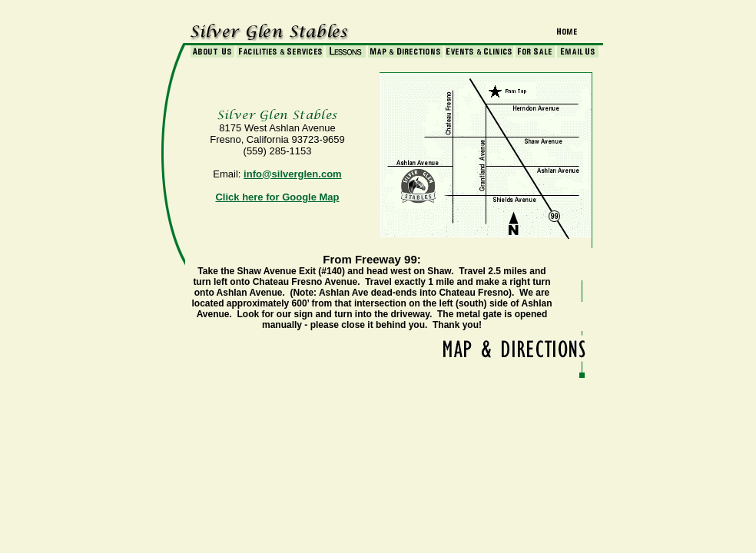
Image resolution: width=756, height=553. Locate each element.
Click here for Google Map (277, 197)
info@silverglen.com (293, 174)
